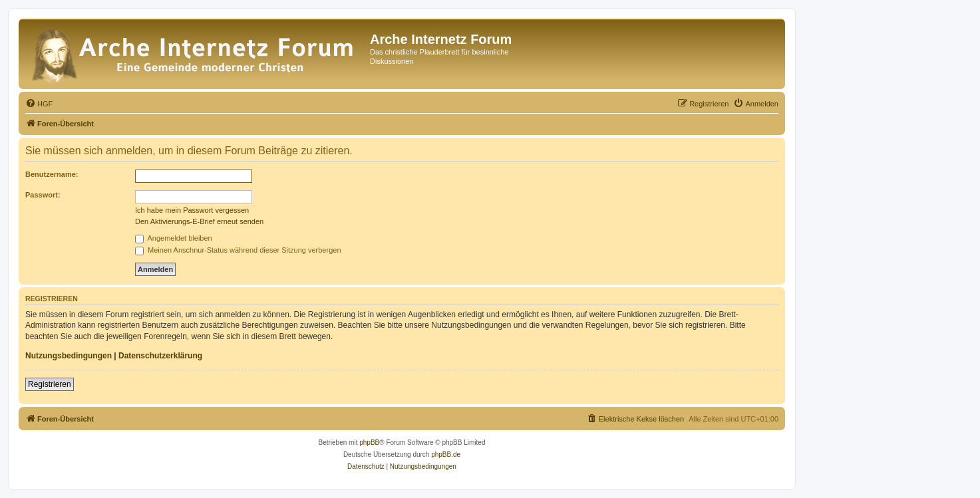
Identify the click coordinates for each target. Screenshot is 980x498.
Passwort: (43, 195)
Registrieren (50, 384)
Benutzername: (52, 174)
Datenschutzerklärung (160, 356)
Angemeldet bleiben (174, 238)
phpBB (369, 442)
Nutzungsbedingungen (69, 356)
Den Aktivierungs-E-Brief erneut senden (199, 221)
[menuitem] (39, 104)
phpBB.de (446, 454)
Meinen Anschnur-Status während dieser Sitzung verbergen (238, 250)
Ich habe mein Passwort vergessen (192, 210)
